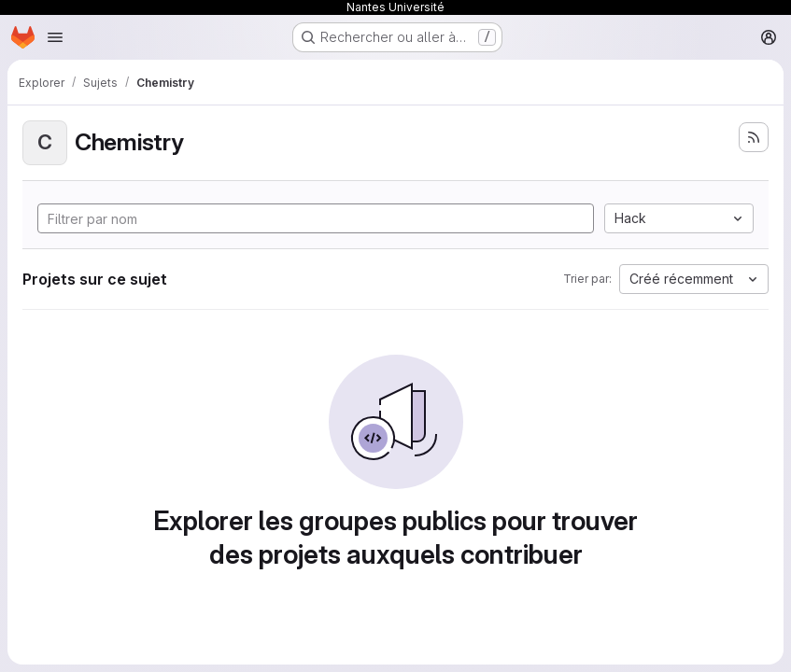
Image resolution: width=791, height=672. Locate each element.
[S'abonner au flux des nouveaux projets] (754, 137)
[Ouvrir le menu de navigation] (55, 37)
